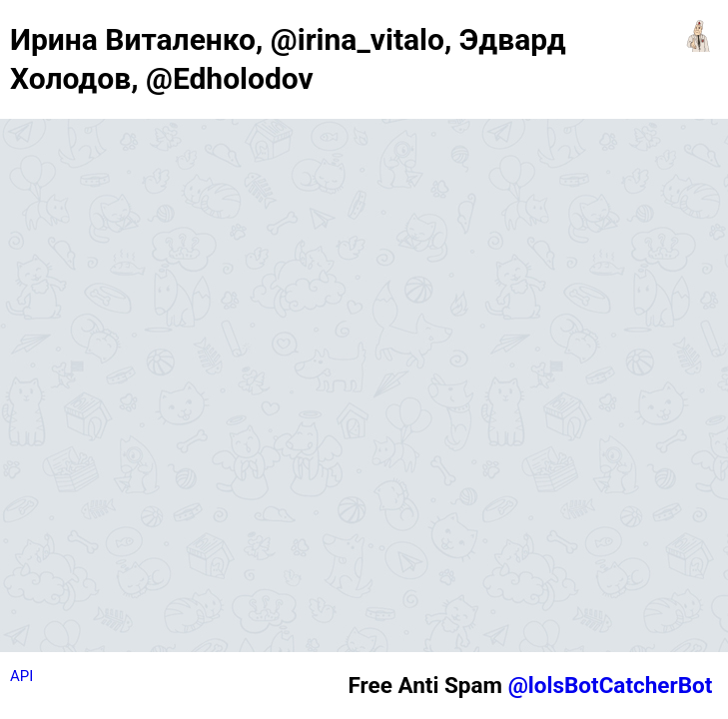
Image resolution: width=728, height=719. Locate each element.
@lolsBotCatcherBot (611, 685)
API (21, 676)
